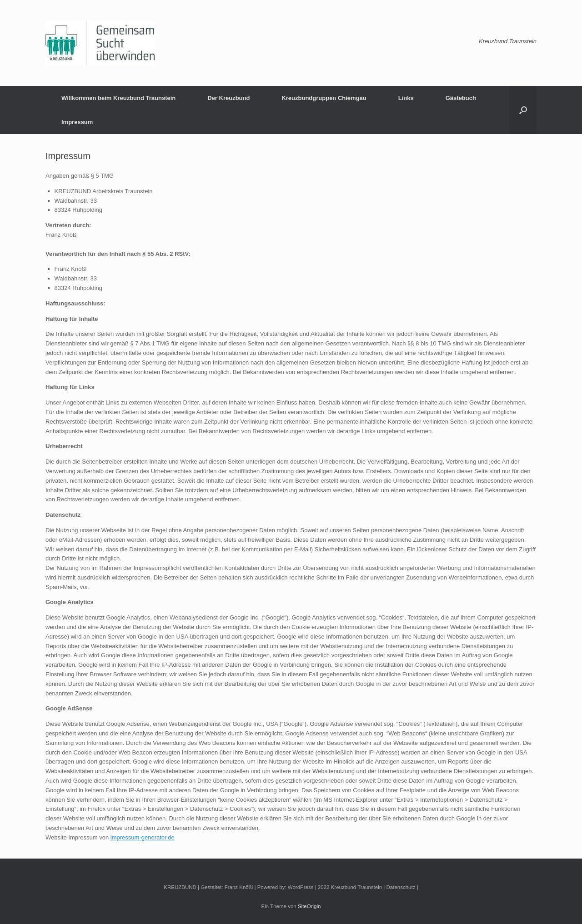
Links (406, 98)
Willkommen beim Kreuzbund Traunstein (118, 98)
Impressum (77, 122)
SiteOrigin (309, 906)
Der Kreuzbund (228, 98)
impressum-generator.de (143, 837)
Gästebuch (461, 98)
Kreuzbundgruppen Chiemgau (324, 98)
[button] (523, 110)
